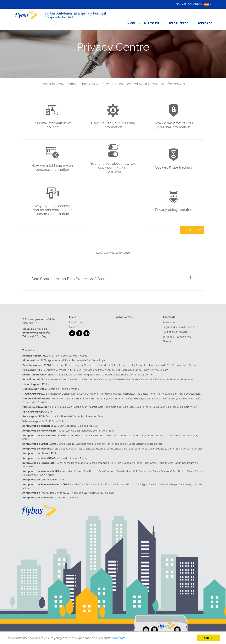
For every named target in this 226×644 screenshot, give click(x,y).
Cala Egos (129, 407)
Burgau (122, 370)
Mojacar (66, 360)
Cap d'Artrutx (38, 402)
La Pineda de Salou (107, 365)
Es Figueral (173, 379)
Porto (50, 412)
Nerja (152, 394)
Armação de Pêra (94, 370)
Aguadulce (54, 360)
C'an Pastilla (74, 407)
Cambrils (89, 365)
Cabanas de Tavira (139, 370)
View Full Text (192, 230)
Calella (79, 365)
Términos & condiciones (177, 337)
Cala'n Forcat (185, 399)
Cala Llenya (89, 379)
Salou (193, 365)
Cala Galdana (115, 399)
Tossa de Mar (145, 375)
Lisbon (50, 384)
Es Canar (160, 379)
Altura (71, 370)
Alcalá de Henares (59, 389)
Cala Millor (190, 407)
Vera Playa (99, 360)
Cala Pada (118, 379)
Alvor (79, 370)
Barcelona (58, 365)
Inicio (131, 23)
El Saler (54, 421)
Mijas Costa (141, 394)
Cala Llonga (104, 379)
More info (119, 638)
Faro (166, 370)
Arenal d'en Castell (62, 399)
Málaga (117, 394)
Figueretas (187, 379)
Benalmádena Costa (74, 394)
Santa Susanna (128, 375)
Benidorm (61, 356)
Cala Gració (74, 379)
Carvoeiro (156, 370)
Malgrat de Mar (145, 365)
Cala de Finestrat (78, 356)
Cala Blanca (81, 399)
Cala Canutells (98, 399)
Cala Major (159, 407)
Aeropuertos (178, 23)
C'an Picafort (90, 407)
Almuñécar (54, 394)
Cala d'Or (116, 407)
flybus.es (74, 327)
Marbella (128, 394)
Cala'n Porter (30, 475)
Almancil (61, 370)
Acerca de (205, 23)
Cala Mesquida (174, 407)
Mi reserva (152, 23)
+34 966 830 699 (37, 336)
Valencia (64, 421)
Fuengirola (105, 394)
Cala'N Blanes (152, 399)
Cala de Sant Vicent (55, 379)
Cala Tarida (132, 379)
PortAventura (180, 365)
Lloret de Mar (127, 365)
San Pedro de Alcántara (187, 394)
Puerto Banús (164, 394)
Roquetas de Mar (82, 360)
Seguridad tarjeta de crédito (179, 327)
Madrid (75, 389)
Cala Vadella (147, 379)
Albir (52, 356)
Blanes (69, 365)
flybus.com (75, 322)
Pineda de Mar (163, 365)
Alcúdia (61, 407)
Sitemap (168, 341)
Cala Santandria (133, 399)
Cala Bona (104, 407)
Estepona (92, 394)
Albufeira (50, 370)
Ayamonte (111, 370)
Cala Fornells (143, 407)
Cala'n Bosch (169, 399)
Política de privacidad (175, 332)
